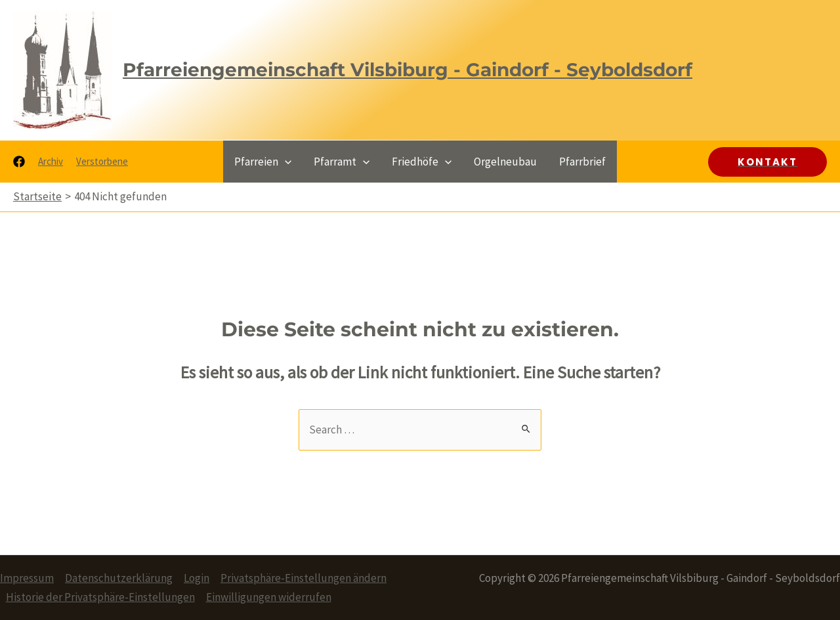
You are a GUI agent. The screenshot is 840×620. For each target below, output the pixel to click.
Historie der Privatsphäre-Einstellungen (100, 597)
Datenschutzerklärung (119, 578)
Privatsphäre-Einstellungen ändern (304, 578)
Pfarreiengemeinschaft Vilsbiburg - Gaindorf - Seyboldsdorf (408, 70)
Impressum (27, 578)
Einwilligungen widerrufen (269, 597)
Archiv (51, 161)
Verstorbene (102, 161)
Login (197, 578)
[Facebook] (19, 162)
